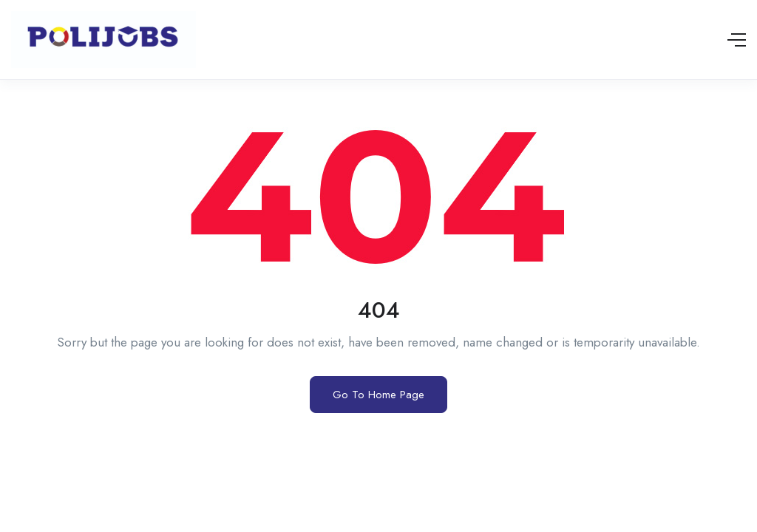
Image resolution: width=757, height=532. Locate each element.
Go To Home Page (378, 395)
